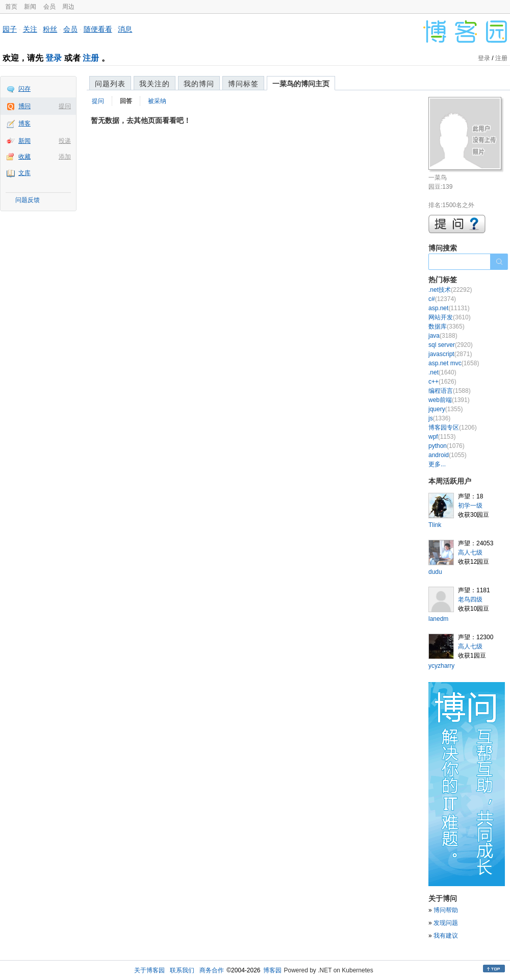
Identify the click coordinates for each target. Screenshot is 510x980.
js (439, 418)
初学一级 (470, 506)
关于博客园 (149, 970)
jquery (445, 409)
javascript (450, 354)
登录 (54, 58)
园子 (10, 29)
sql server (451, 345)
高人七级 (470, 552)
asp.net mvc (454, 363)
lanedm (438, 619)
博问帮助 (446, 910)
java (443, 336)
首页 (11, 7)
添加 (65, 157)
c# (442, 299)
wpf (442, 437)
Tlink (435, 525)
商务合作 (212, 970)
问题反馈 (28, 200)
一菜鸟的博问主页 (301, 84)
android (448, 455)
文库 (24, 173)
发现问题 (446, 923)
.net (442, 372)
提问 (65, 106)
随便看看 (98, 29)
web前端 (449, 400)
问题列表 (110, 84)
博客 (24, 123)
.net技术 (450, 290)
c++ (442, 382)
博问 (24, 106)
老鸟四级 (470, 599)
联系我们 (182, 970)
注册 (91, 58)
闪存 (24, 89)
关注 (30, 29)
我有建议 (446, 936)
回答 (126, 101)
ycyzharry (441, 666)
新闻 (30, 7)
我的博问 (199, 84)
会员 (49, 7)
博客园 (272, 970)
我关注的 (155, 84)
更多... (437, 464)
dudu (435, 572)
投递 (65, 141)
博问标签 (243, 84)
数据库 (447, 326)
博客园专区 (453, 428)
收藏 (24, 157)
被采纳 (157, 101)
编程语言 (450, 391)
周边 (68, 7)
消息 (125, 29)
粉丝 (50, 29)
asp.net (449, 308)
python (447, 446)
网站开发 (450, 317)
